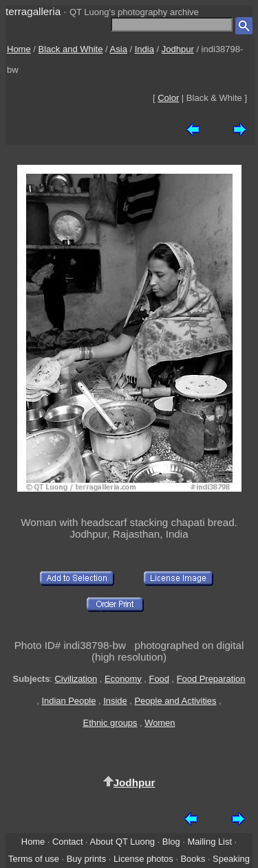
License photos (143, 859)
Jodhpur (178, 49)
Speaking (231, 859)
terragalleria (33, 11)
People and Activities (175, 701)
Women (160, 723)
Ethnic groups (110, 723)
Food (159, 679)
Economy (123, 679)
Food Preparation (211, 679)
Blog (171, 842)
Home (19, 49)
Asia (119, 49)
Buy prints (86, 859)
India (144, 49)
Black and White (71, 49)
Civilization (76, 679)
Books (193, 859)
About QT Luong (122, 842)
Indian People (68, 701)
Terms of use (34, 859)
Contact (67, 842)
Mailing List (209, 842)
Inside (115, 701)
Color (168, 98)
